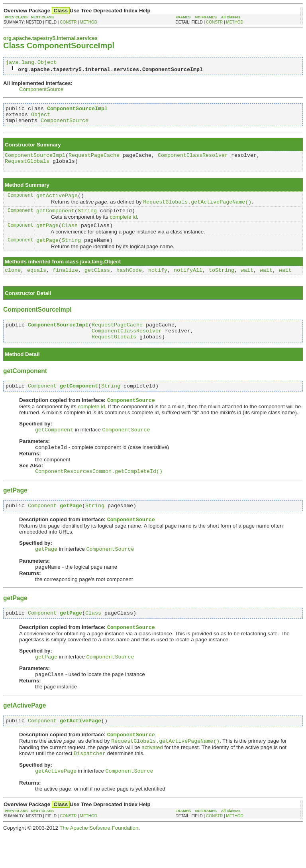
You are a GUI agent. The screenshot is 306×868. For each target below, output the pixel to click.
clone (13, 284)
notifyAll (188, 284)
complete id (123, 227)
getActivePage (57, 204)
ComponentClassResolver (193, 161)
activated (152, 780)
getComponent (55, 221)
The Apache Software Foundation (99, 862)
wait (247, 284)
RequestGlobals (27, 168)
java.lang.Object (31, 63)
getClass (97, 284)
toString (222, 284)
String (87, 221)
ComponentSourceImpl (35, 161)
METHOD (89, 22)
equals (37, 284)
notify (158, 284)
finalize (65, 284)
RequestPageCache (94, 161)
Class (70, 237)
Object (41, 118)
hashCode (129, 284)
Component (21, 203)
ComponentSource (41, 90)
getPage (47, 237)
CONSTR (68, 22)
